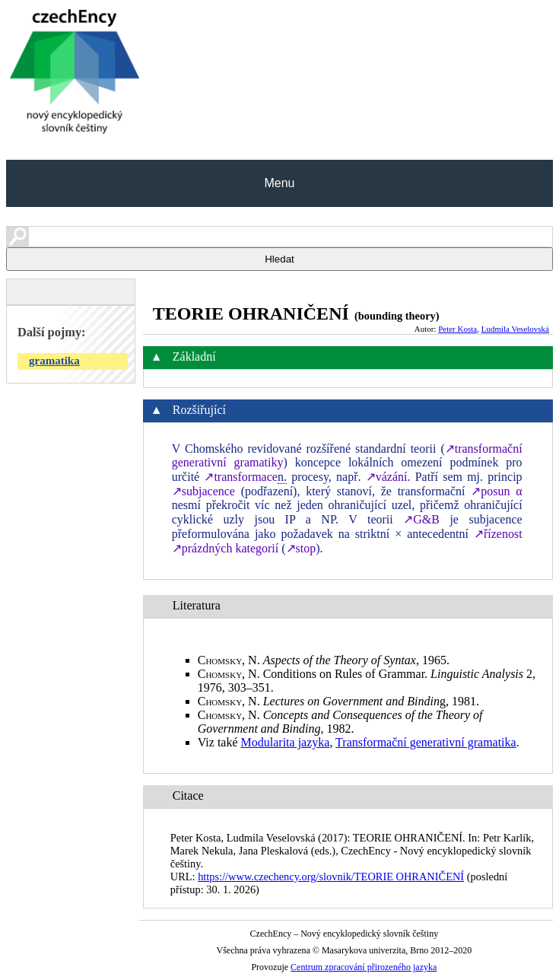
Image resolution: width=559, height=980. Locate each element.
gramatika (54, 361)
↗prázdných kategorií (226, 548)
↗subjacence (203, 491)
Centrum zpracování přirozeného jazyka (364, 967)
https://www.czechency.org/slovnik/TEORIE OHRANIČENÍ (331, 877)
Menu (279, 183)
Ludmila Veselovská (515, 329)
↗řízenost (498, 534)
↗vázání (387, 477)
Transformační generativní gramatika (426, 742)
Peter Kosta (457, 329)
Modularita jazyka (286, 742)
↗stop (301, 548)
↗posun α (496, 491)
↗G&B (421, 519)
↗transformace (241, 477)
